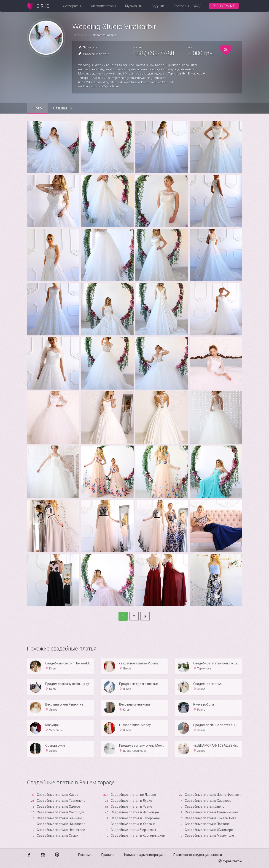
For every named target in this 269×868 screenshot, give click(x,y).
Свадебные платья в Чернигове (61, 830)
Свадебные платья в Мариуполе (209, 836)
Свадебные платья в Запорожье (135, 818)
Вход (197, 6)
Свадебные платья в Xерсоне (133, 824)
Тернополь (90, 47)
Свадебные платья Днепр (205, 807)
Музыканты (134, 6)
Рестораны (182, 6)
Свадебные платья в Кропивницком (138, 836)
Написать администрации (144, 855)
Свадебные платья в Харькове (208, 801)
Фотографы (72, 6)
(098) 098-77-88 (154, 53)
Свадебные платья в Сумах (58, 836)
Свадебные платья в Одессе (58, 807)
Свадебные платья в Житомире (209, 830)
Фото (37, 108)
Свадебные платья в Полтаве (207, 824)
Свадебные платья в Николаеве (61, 824)
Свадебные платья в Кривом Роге (211, 818)
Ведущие (158, 6)
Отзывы (63, 108)
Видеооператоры (103, 6)
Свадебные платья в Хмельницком (211, 812)
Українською (230, 861)
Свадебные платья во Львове (133, 795)
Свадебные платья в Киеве (58, 795)
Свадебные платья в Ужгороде (61, 812)
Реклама (85, 855)
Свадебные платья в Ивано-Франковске (215, 795)
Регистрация (224, 6)
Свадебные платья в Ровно (131, 807)
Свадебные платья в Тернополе (61, 801)
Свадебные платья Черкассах (133, 830)
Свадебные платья (96, 54)
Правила (108, 855)
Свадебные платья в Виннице (59, 818)
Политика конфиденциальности (198, 855)
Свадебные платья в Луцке (131, 801)
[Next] (145, 616)
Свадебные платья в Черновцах (135, 812)
